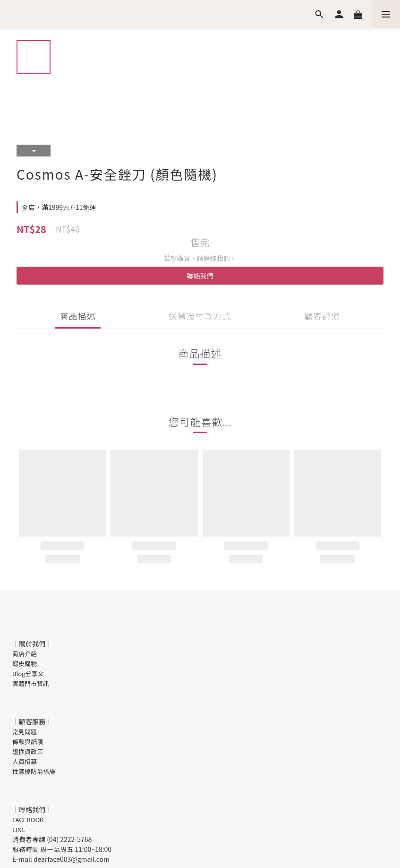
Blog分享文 (28, 673)
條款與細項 (28, 742)
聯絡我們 (200, 276)
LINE (19, 829)
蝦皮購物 (25, 664)
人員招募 (25, 761)
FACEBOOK (28, 820)
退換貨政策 (28, 751)
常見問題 (25, 732)
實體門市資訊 (31, 683)
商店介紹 (25, 654)
